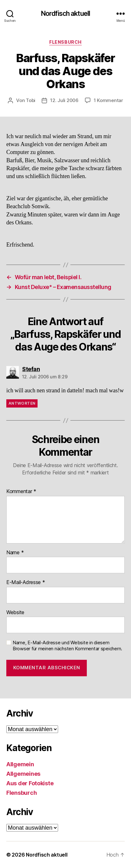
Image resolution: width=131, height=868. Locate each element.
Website (15, 613)
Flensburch (65, 42)
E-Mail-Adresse (26, 582)
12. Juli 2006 (64, 100)
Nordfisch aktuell (65, 13)
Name (15, 553)
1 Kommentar (108, 100)
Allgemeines (23, 774)
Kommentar (21, 492)
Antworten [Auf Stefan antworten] (22, 403)
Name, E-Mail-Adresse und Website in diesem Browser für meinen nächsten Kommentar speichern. (67, 646)
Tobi (31, 100)
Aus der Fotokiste (30, 783)
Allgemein (20, 764)
